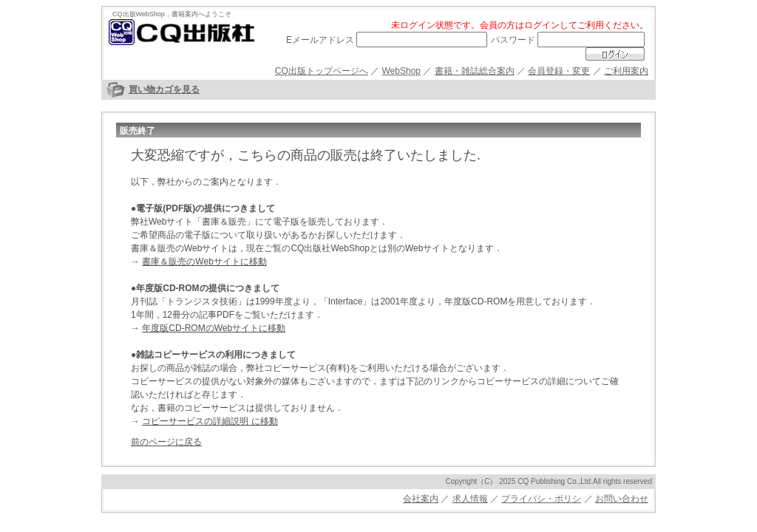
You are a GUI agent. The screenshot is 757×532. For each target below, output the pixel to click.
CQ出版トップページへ (322, 71)
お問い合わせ (622, 499)
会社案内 (421, 499)
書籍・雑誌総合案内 (475, 71)
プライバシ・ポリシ (541, 499)
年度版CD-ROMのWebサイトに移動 (214, 328)
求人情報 (470, 499)
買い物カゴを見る (164, 89)
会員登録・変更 (559, 71)
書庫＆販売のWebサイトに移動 (204, 262)
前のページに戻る (166, 442)
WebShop (401, 71)
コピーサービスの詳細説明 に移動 (210, 421)
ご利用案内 (626, 71)
